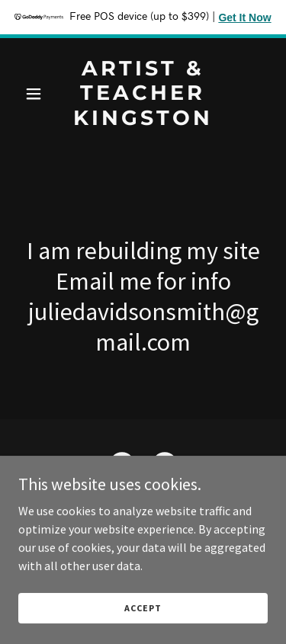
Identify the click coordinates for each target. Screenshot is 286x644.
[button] (37, 94)
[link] (143, 120)
